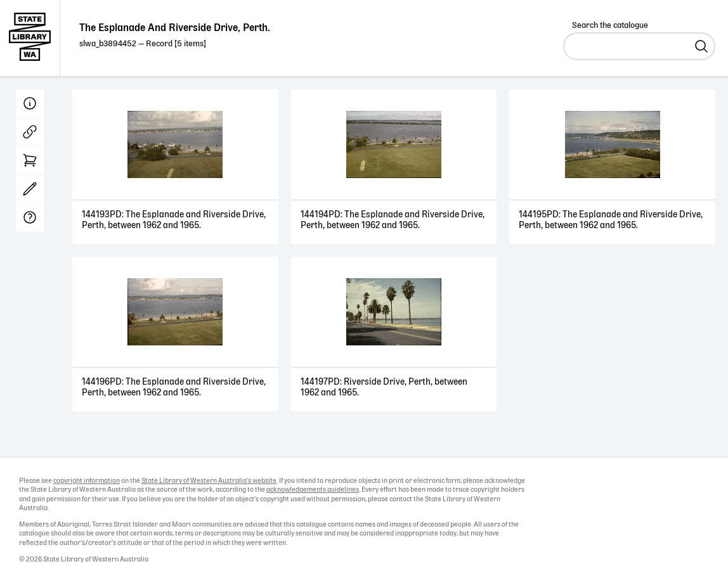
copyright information (87, 481)
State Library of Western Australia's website (209, 481)
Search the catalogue (610, 26)
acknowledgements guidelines (313, 490)
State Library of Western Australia (30, 38)
